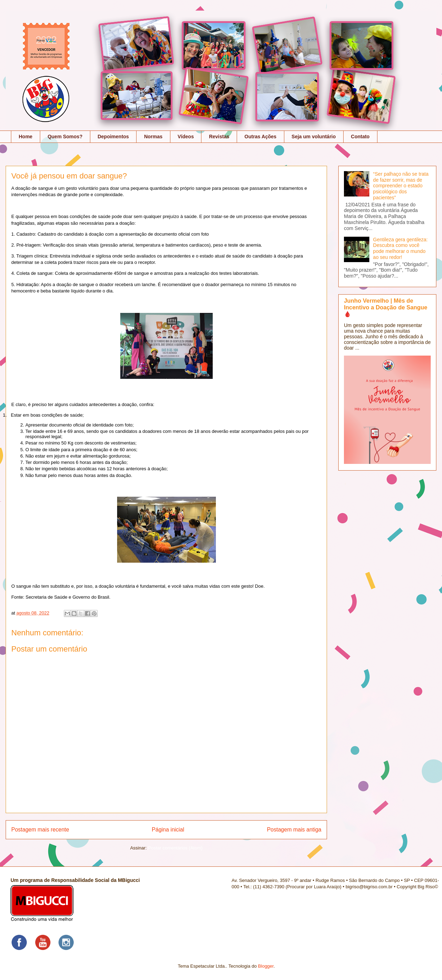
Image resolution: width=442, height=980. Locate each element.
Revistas (219, 137)
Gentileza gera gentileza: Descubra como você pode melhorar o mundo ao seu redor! (401, 248)
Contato (360, 137)
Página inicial (168, 830)
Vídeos (186, 137)
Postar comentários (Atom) (175, 848)
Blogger (266, 966)
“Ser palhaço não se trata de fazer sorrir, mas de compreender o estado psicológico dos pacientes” (401, 186)
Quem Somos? (65, 137)
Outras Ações (261, 137)
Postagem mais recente (40, 830)
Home (26, 137)
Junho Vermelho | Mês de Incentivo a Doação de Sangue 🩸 (386, 307)
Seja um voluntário (314, 137)
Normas (153, 137)
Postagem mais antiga (294, 830)
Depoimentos (113, 137)
